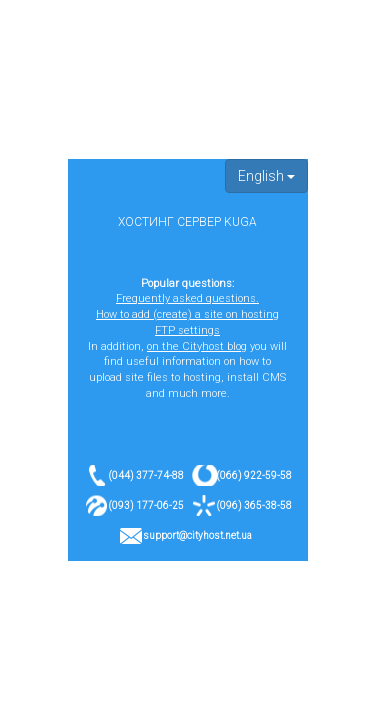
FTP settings (187, 330)
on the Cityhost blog (197, 346)
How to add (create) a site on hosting (187, 314)
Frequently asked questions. (187, 298)
